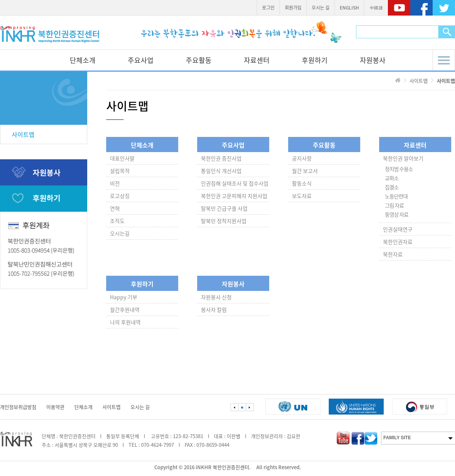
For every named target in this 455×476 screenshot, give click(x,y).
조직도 (117, 221)
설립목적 (120, 171)
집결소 (392, 187)
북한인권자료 (398, 242)
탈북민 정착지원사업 (224, 221)
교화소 (392, 178)
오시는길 (120, 233)
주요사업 (141, 60)
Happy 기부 (124, 297)
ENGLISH (349, 8)
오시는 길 (321, 8)
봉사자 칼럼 (214, 309)
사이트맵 (23, 134)
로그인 (268, 8)
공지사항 (302, 158)
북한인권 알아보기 (403, 158)
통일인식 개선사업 (221, 171)
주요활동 (199, 60)
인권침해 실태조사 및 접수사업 (235, 183)
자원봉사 (373, 60)
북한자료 (393, 254)
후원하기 (315, 60)
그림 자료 (394, 205)
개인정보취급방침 (18, 407)
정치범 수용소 (399, 169)
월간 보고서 (305, 171)
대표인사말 (122, 158)
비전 (115, 183)
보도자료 (302, 196)
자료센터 (257, 60)
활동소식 (302, 183)
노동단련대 (396, 196)
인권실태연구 (398, 229)
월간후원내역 (125, 309)
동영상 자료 (397, 214)
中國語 (376, 8)
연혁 (115, 208)
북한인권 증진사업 (221, 158)
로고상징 (120, 196)
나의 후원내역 (125, 322)
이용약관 (55, 407)
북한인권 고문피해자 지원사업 (234, 196)
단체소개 (83, 60)
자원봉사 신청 (216, 297)
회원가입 (293, 8)
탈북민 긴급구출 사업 (224, 208)
